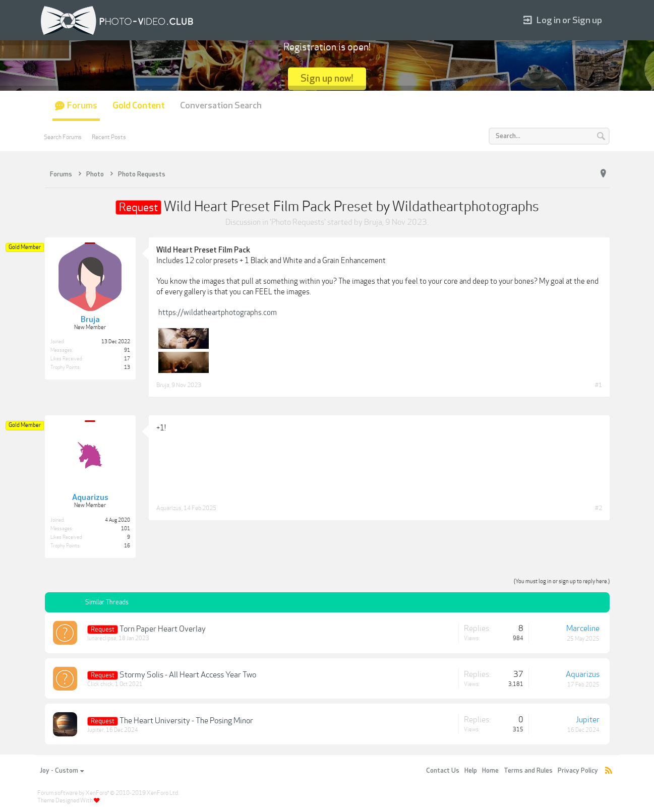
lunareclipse (102, 638)
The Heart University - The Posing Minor (186, 721)
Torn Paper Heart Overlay (163, 629)
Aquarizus (169, 508)
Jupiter (96, 730)
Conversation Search (221, 106)
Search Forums (63, 137)
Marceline (583, 629)
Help (471, 771)
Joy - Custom (62, 771)
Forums (82, 106)
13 (127, 367)
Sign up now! (327, 78)
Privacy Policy (578, 771)
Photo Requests (298, 222)
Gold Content (139, 106)
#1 (599, 385)
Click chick (100, 684)
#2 (599, 508)
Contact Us (443, 771)
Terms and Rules (528, 771)
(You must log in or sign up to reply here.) (562, 581)
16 (127, 546)
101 (126, 529)
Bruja (373, 222)
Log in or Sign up (563, 20)
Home (490, 771)
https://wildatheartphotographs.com (218, 313)
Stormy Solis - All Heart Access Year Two (188, 675)
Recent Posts (109, 137)
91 (127, 350)
